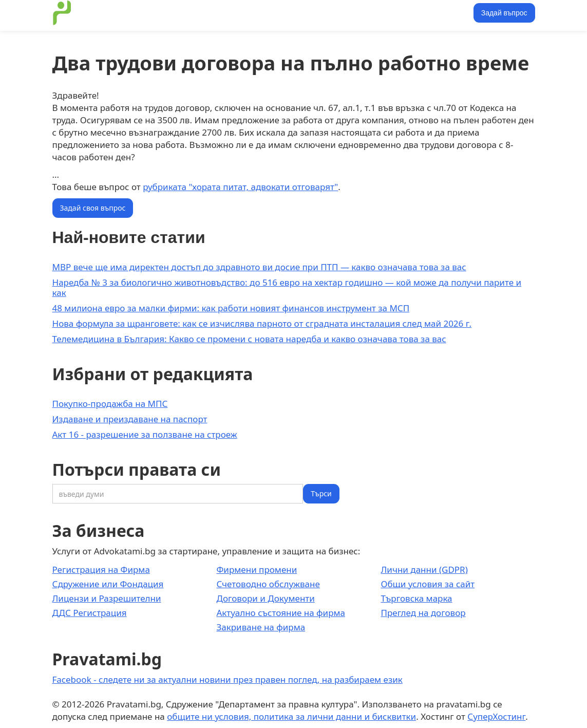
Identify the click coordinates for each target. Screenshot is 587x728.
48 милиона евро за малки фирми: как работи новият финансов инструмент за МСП (231, 308)
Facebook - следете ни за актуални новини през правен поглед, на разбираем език (228, 679)
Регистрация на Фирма (101, 570)
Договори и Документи (265, 598)
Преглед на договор (423, 613)
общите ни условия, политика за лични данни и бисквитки (291, 716)
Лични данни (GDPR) (424, 570)
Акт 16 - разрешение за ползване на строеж (145, 434)
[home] (62, 13)
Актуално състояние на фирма (281, 613)
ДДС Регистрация (90, 613)
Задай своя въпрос (93, 208)
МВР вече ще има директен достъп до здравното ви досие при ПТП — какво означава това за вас (259, 267)
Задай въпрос (504, 13)
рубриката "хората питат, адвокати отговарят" (240, 187)
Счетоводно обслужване (268, 584)
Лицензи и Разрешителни (107, 598)
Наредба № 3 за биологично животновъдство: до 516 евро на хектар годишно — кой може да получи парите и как (287, 287)
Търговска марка (416, 598)
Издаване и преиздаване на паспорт (130, 419)
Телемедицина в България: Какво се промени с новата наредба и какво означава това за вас (249, 339)
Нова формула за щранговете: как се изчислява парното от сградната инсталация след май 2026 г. (262, 323)
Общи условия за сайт (428, 584)
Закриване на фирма (261, 627)
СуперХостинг (496, 716)
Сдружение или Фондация (108, 584)
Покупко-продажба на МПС (110, 404)
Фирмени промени (257, 570)
